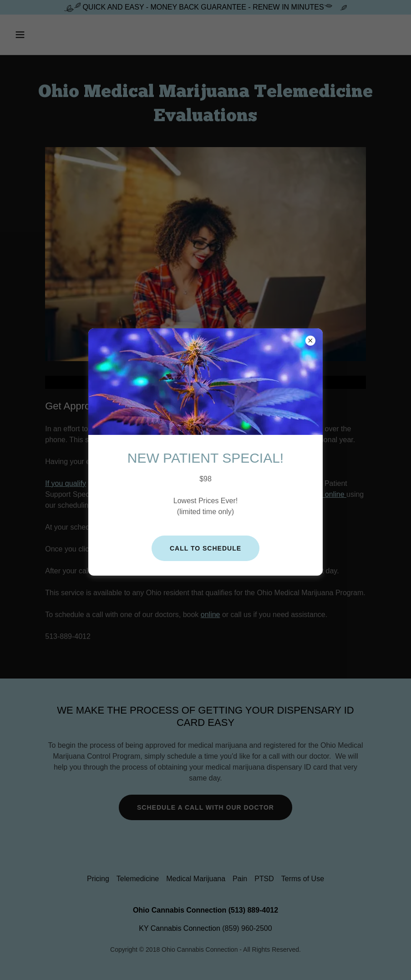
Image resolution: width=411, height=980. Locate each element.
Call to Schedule (205, 548)
